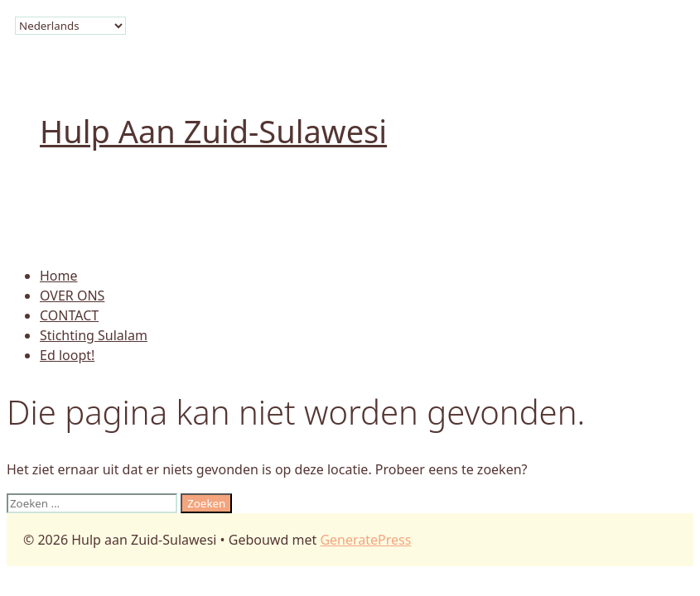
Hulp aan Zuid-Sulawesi (213, 131)
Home (59, 276)
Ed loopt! (67, 355)
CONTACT (69, 315)
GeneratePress (365, 540)
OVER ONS (72, 296)
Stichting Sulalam (94, 335)
